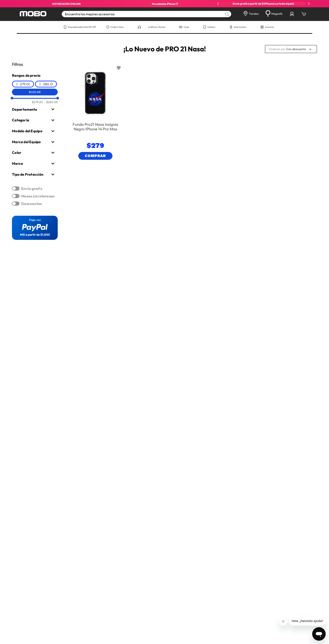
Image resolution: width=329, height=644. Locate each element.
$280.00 (51, 102)
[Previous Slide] (218, 4)
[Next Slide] (309, 4)
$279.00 (37, 102)
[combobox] (146, 14)
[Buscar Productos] (227, 14)
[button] (35, 109)
